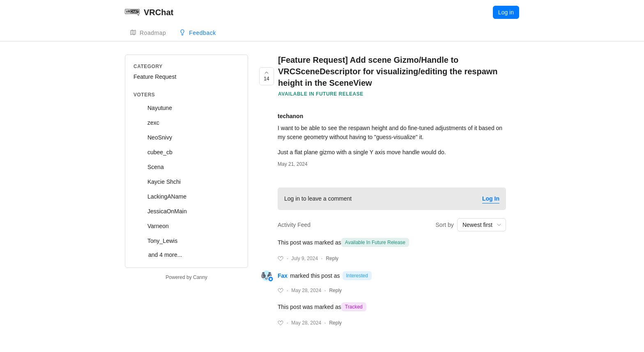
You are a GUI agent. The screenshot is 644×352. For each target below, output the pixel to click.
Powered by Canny (186, 277)
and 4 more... (165, 255)
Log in (506, 12)
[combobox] (482, 225)
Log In (491, 199)
